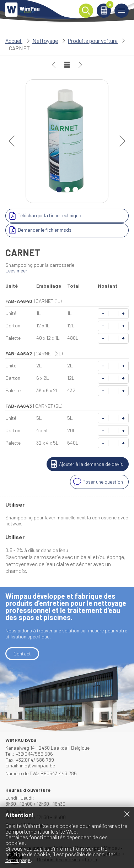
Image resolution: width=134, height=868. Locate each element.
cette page (18, 860)
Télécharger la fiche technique (44, 216)
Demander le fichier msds (39, 230)
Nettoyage (45, 41)
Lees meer (16, 270)
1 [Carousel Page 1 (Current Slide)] (59, 190)
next (120, 141)
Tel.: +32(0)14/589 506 (29, 754)
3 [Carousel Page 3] (75, 190)
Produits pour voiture (93, 41)
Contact (22, 653)
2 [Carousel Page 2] (67, 190)
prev (14, 141)
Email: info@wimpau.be (30, 765)
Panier (109, 6)
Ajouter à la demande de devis (86, 464)
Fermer (127, 814)
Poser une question (97, 482)
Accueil (14, 41)
